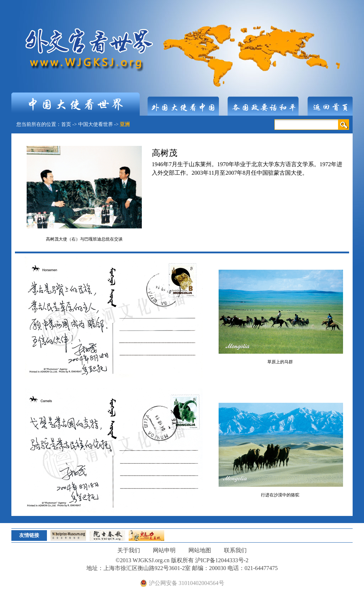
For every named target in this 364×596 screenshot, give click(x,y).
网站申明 (164, 550)
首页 (66, 124)
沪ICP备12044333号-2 (222, 560)
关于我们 (129, 550)
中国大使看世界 (96, 124)
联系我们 (235, 550)
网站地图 (200, 550)
